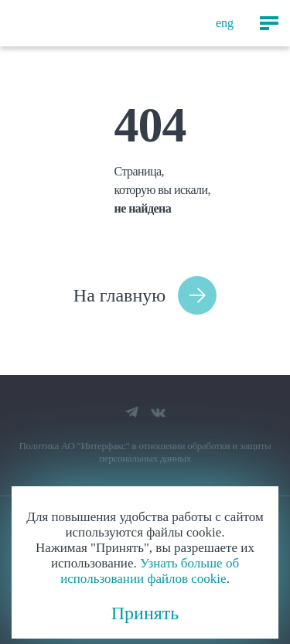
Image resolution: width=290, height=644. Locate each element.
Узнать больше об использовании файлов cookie (150, 571)
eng (225, 23)
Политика (39, 446)
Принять (145, 613)
